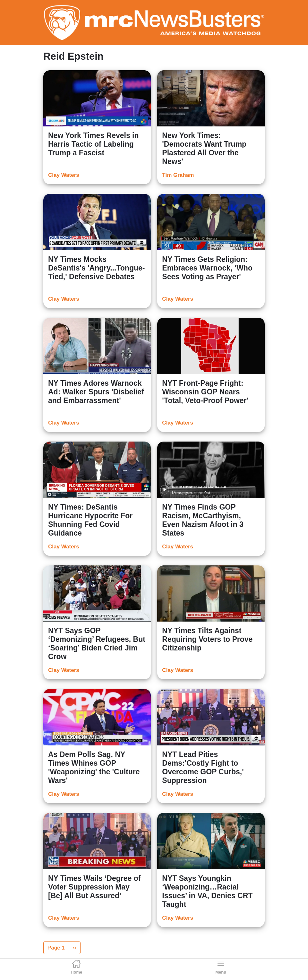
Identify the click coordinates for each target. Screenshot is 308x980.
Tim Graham (178, 175)
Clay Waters (64, 175)
